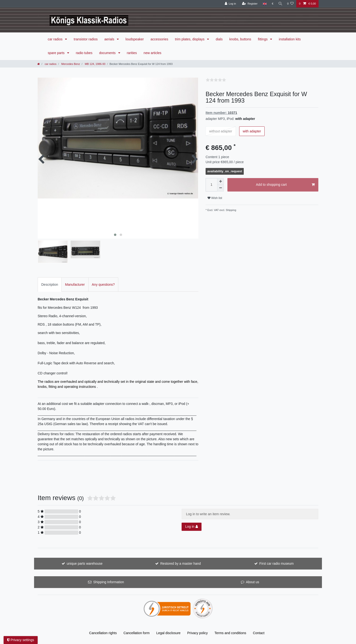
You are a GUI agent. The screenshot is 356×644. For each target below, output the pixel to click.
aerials (110, 39)
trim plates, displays (190, 39)
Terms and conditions (230, 633)
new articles (153, 53)
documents (108, 53)
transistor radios (86, 39)
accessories (159, 39)
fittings (263, 39)
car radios (56, 39)
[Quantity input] (211, 185)
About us (252, 582)
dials (219, 39)
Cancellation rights (103, 633)
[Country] (264, 4)
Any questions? (103, 285)
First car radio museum (276, 563)
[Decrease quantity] (220, 188)
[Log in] (229, 4)
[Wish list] (290, 4)
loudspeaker (135, 39)
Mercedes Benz (70, 64)
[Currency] (271, 4)
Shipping (231, 210)
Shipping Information (108, 582)
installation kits (290, 39)
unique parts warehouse (85, 563)
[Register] (249, 4)
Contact (259, 633)
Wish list (215, 198)
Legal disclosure (168, 633)
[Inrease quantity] (220, 181)
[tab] (50, 284)
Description (50, 285)
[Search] (280, 4)
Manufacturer (75, 285)
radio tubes (84, 53)
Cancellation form (137, 633)
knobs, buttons (240, 39)
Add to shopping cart (285, 185)
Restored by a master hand (181, 563)
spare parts (57, 53)
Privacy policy (198, 633)
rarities (132, 53)
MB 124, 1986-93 (95, 64)
